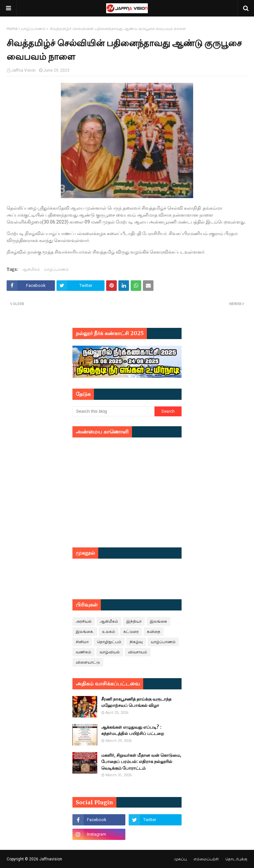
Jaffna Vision (23, 70)
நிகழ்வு (136, 642)
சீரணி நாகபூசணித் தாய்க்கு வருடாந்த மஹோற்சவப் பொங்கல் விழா (136, 702)
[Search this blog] (113, 411)
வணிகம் (84, 652)
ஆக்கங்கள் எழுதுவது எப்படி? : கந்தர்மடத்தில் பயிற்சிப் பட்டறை (133, 730)
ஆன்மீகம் (31, 269)
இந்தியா (134, 621)
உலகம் (109, 632)
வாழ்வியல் (110, 652)
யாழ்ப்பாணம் (33, 29)
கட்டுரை (131, 632)
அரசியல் (84, 621)
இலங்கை (158, 621)
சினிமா (82, 642)
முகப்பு (180, 859)
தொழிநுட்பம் (109, 642)
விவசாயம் (138, 652)
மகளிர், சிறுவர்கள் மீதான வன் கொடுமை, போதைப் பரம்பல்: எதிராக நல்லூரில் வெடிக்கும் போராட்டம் (141, 762)
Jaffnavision (51, 859)
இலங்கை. (85, 632)
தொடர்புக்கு (236, 859)
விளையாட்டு (88, 662)
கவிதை (154, 632)
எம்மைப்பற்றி (206, 859)
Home (12, 29)
